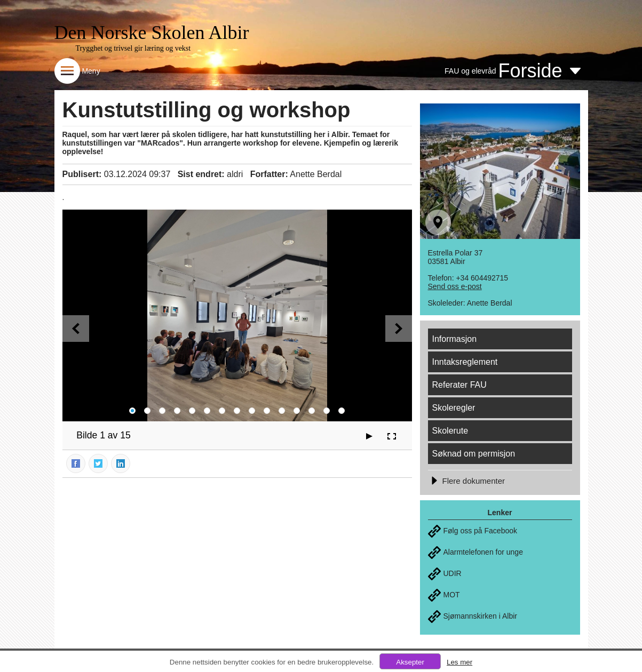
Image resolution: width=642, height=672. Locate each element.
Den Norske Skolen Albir (152, 33)
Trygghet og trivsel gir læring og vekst (133, 48)
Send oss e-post (455, 286)
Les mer (459, 662)
